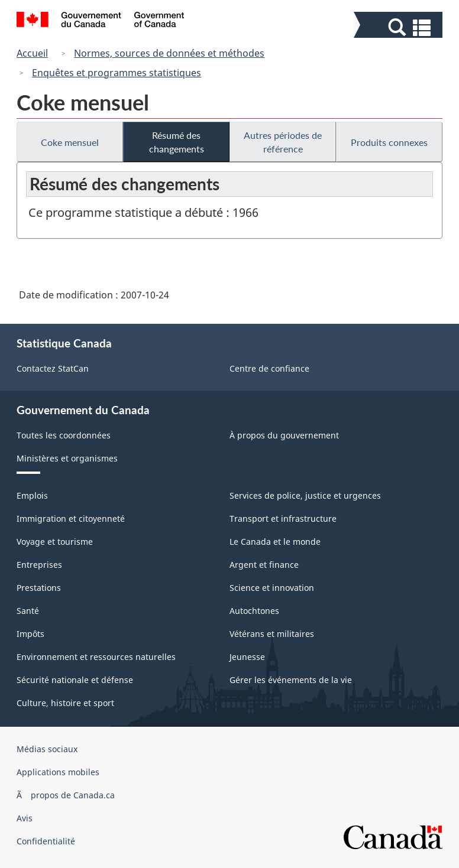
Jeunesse (247, 657)
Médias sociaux (47, 749)
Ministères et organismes (67, 458)
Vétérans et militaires (272, 634)
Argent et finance (264, 565)
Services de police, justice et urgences (305, 495)
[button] (400, 27)
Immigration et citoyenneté (71, 518)
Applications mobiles (58, 772)
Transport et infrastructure (283, 518)
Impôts (30, 634)
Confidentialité (46, 841)
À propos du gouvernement (284, 435)
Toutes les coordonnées (64, 435)
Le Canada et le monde (275, 542)
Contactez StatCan (53, 368)
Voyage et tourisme (55, 542)
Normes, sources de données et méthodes (169, 53)
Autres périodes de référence (283, 142)
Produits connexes (389, 142)
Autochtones (254, 611)
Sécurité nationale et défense (75, 680)
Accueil (32, 53)
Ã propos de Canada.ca (66, 795)
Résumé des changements (177, 142)
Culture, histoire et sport (65, 703)
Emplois (32, 495)
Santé (28, 611)
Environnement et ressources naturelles (96, 657)
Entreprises (39, 565)
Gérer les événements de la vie (291, 680)
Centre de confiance (269, 368)
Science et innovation (272, 588)
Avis (25, 818)
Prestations (39, 588)
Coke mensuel (70, 142)
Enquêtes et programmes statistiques (117, 73)
